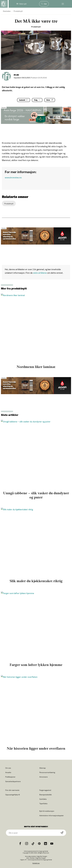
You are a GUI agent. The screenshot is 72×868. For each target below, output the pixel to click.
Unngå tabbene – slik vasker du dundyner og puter (36, 495)
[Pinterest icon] (39, 844)
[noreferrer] (46, 844)
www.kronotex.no (13, 178)
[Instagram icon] (27, 844)
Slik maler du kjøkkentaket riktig (36, 581)
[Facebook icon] (20, 844)
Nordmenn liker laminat (36, 367)
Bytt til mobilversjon (47, 811)
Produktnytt (18, 11)
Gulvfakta (43, 799)
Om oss (8, 768)
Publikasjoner (10, 777)
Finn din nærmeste (12, 790)
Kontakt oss (36, 863)
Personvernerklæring (47, 772)
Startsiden (7, 11)
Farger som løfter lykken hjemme (36, 665)
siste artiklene (40, 273)
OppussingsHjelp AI (13, 795)
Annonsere (44, 777)
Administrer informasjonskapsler (52, 815)
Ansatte (8, 772)
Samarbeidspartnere (13, 781)
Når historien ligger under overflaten (36, 748)
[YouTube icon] (52, 844)
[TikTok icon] (33, 844)
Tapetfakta (43, 803)
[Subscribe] (62, 833)
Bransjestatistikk (46, 795)
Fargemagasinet (45, 790)
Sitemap (43, 768)
